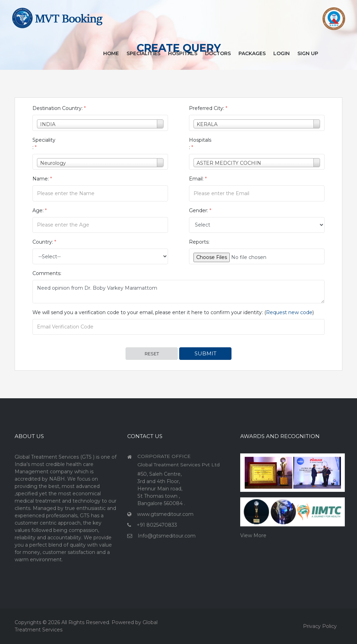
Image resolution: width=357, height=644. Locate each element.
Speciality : (44, 144)
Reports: (199, 242)
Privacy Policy (320, 626)
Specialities (143, 53)
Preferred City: (208, 108)
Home (111, 53)
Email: (198, 179)
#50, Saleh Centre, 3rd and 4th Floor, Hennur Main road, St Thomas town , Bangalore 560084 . (161, 489)
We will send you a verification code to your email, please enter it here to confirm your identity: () (173, 313)
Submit (206, 353)
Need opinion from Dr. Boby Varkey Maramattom (178, 291)
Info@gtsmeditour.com (167, 536)
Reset (152, 354)
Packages (252, 53)
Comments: (47, 273)
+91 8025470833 (157, 525)
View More (253, 535)
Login (282, 53)
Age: (40, 210)
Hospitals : (200, 144)
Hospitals (183, 53)
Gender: (200, 210)
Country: (44, 242)
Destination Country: (59, 108)
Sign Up (308, 53)
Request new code (289, 312)
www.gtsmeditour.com (165, 514)
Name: (42, 179)
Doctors (218, 53)
